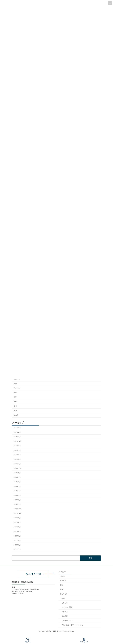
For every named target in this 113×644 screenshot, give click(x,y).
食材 (15, 406)
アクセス (65, 612)
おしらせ (65, 603)
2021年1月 (17, 504)
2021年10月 (18, 468)
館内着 (16, 415)
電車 (15, 402)
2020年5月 (17, 536)
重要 (15, 393)
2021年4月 (17, 491)
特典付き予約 (84, 640)
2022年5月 (17, 455)
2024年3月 (17, 437)
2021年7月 (17, 477)
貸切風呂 (63, 580)
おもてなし (64, 594)
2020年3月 (17, 545)
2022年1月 (17, 464)
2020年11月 (18, 513)
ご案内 (62, 598)
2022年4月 (17, 459)
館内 (15, 411)
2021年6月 (17, 482)
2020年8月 (17, 522)
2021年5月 (17, 486)
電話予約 (28, 640)
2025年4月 (17, 432)
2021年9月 (17, 473)
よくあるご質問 (67, 607)
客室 (62, 585)
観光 (15, 384)
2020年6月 (17, 531)
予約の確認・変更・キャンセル (72, 625)
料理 (62, 589)
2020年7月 (17, 527)
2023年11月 (18, 441)
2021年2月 (17, 500)
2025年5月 (17, 428)
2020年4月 (17, 540)
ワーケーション (67, 621)
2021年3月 (17, 495)
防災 (15, 397)
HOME (62, 576)
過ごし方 (17, 388)
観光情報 (65, 616)
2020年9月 (17, 518)
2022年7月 (17, 450)
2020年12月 (18, 509)
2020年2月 (17, 549)
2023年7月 (17, 446)
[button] (33, 574)
